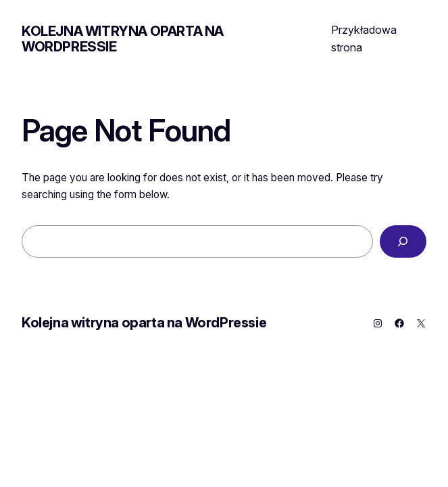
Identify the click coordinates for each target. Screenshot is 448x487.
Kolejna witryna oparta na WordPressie (123, 39)
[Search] (403, 242)
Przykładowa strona (364, 39)
